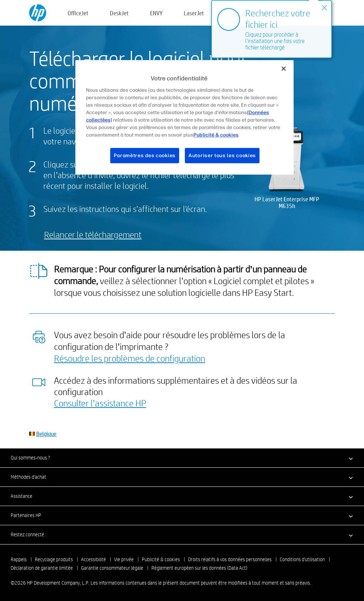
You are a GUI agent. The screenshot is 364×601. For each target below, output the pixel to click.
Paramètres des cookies (145, 156)
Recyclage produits (54, 559)
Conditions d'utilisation (302, 559)
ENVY (156, 13)
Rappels (19, 559)
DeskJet (119, 13)
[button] (182, 458)
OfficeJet (78, 13)
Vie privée (124, 559)
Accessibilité (93, 559)
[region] (184, 117)
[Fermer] (284, 69)
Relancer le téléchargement (93, 235)
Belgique (46, 434)
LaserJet (194, 13)
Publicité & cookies (161, 559)
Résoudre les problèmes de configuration (130, 358)
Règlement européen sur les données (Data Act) (199, 568)
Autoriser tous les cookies (222, 156)
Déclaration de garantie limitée (42, 568)
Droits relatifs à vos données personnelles (230, 559)
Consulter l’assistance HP (100, 403)
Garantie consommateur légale (112, 568)
